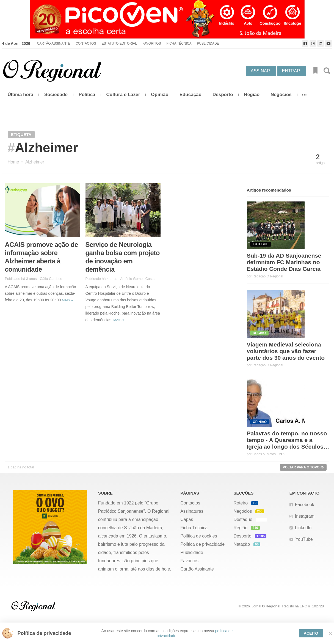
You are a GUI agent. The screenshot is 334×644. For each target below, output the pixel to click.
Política (87, 95)
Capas (187, 519)
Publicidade (208, 43)
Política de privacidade (202, 544)
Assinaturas (192, 511)
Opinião (160, 95)
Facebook (305, 505)
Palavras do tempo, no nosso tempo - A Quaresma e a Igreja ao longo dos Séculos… (288, 440)
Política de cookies (199, 536)
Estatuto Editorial (119, 43)
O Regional (271, 606)
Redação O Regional (268, 276)
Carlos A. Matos (264, 454)
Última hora (21, 95)
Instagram (305, 516)
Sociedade (56, 95)
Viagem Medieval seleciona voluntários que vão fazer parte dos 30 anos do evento (286, 351)
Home (13, 162)
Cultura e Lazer (123, 95)
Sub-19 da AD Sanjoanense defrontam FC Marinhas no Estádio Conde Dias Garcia (284, 262)
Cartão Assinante (54, 43)
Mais (67, 300)
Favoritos (152, 43)
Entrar (291, 71)
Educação (191, 95)
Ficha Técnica (179, 43)
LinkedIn (303, 528)
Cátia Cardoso (51, 279)
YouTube (304, 539)
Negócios (281, 95)
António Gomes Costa (137, 279)
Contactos (86, 43)
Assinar (260, 71)
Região (252, 95)
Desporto (223, 95)
